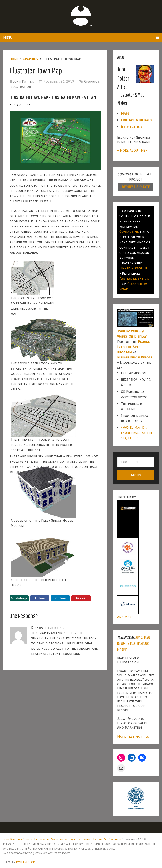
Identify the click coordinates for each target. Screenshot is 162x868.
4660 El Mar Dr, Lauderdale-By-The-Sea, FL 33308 (138, 433)
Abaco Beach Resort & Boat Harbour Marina (135, 643)
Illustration (20, 87)
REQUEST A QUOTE (136, 187)
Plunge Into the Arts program (133, 347)
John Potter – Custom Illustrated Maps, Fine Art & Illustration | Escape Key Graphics (62, 839)
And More (125, 617)
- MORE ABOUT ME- (132, 150)
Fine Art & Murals (136, 120)
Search (136, 475)
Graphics (92, 81)
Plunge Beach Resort (135, 357)
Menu (8, 37)
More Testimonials (133, 736)
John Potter (23, 81)
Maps (125, 113)
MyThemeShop (25, 862)
